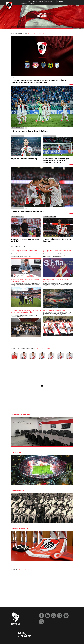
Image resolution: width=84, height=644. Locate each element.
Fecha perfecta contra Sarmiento (55, 310)
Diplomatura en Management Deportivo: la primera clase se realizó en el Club (26, 311)
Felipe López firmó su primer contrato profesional (24, 251)
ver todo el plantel (44, 349)
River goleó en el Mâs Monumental (28, 211)
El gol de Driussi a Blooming (24, 159)
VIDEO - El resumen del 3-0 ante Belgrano (58, 240)
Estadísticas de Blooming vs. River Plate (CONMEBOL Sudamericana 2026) (57, 161)
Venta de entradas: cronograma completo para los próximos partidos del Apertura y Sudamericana (40, 81)
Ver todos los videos (27, 570)
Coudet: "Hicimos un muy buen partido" (25, 240)
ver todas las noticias (37, 34)
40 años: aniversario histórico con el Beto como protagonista (25, 280)
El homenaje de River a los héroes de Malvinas (56, 280)
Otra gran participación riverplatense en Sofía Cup (57, 251)
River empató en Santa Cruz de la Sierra (30, 131)
